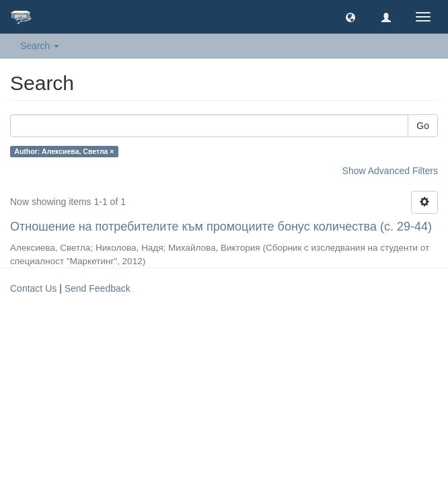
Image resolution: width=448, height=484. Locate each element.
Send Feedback (98, 288)
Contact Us (33, 288)
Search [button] (40, 46)
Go (423, 126)
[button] (350, 17)
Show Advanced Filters (390, 171)
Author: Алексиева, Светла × (64, 151)
